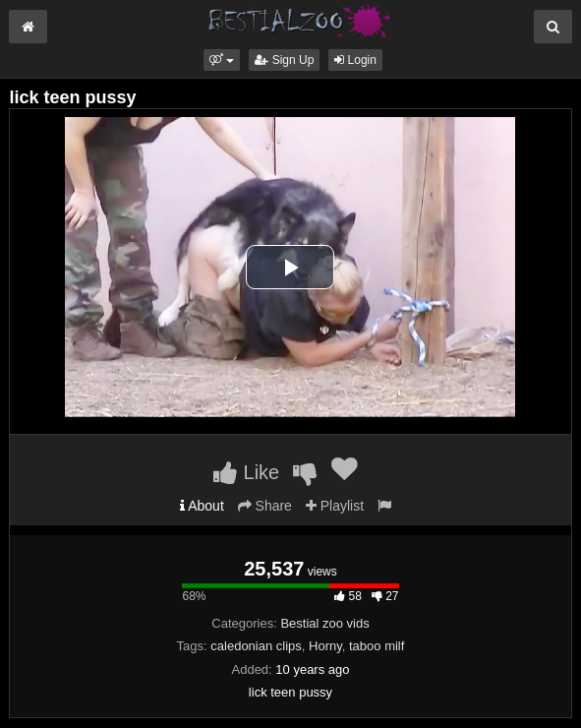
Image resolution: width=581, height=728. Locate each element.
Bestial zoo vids (324, 623)
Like (246, 472)
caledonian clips (256, 646)
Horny (325, 646)
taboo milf (377, 646)
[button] (222, 60)
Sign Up (284, 60)
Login (355, 60)
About (202, 506)
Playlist (335, 506)
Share (265, 506)
